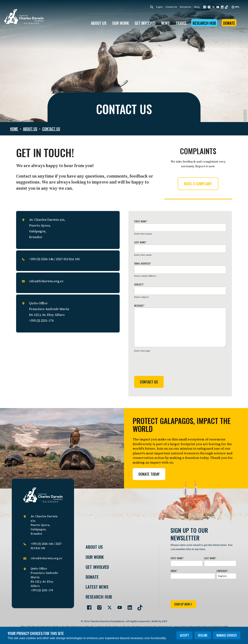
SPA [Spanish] (235, 7)
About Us (94, 547)
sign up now (183, 604)
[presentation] (162, 364)
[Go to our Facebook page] (88, 606)
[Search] (152, 7)
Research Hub (204, 23)
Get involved (97, 567)
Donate (229, 23)
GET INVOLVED (145, 23)
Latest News (97, 587)
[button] (205, 7)
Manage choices (227, 635)
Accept (184, 635)
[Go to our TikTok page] (138, 606)
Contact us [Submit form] (149, 382)
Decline (203, 635)
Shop (197, 7)
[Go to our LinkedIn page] (128, 606)
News (166, 23)
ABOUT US (99, 23)
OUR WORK (121, 23)
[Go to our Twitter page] (108, 606)
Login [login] (159, 7)
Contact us (171, 7)
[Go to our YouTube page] (118, 606)
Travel (181, 23)
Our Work (95, 557)
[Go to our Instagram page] (98, 606)
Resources (186, 7)
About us (30, 129)
